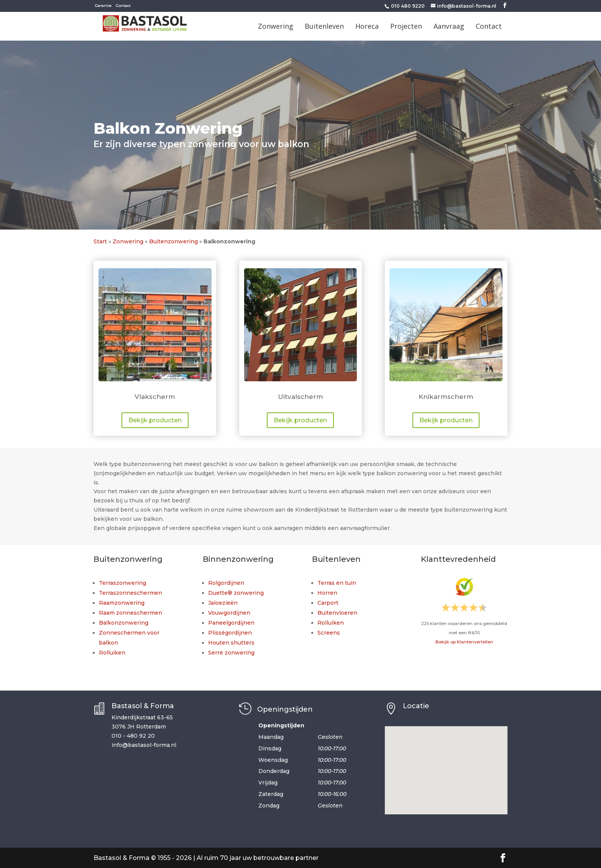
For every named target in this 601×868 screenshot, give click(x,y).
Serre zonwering (231, 653)
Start (100, 241)
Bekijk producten (155, 420)
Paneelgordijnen (231, 623)
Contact (123, 6)
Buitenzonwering (173, 241)
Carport (328, 603)
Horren (327, 593)
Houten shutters (231, 643)
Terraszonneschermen (131, 593)
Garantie (103, 6)
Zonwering (128, 241)
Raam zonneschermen (131, 613)
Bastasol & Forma (143, 706)
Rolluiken (112, 653)
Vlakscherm (155, 397)
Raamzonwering (122, 603)
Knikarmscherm (446, 397)
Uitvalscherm (300, 397)
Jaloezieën (223, 603)
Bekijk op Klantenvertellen (464, 642)
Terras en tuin (337, 583)
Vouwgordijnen (229, 613)
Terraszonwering (122, 583)
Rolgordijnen (226, 583)
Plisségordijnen (230, 633)
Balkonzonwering (124, 623)
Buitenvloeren (337, 613)
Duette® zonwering (236, 593)
